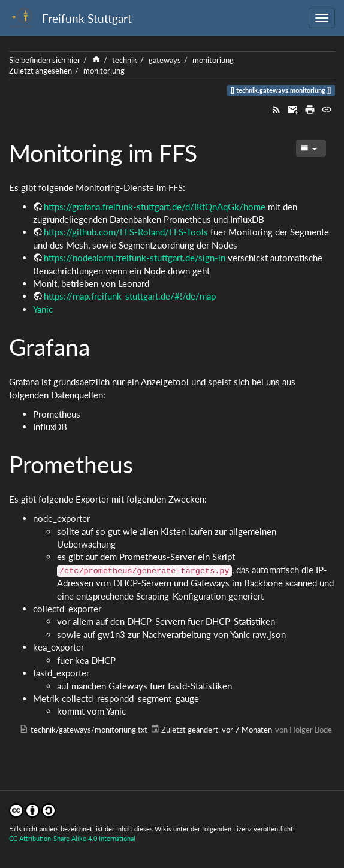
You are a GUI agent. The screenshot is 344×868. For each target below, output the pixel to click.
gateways (165, 60)
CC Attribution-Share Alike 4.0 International (72, 838)
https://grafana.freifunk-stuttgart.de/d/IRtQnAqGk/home (155, 207)
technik (125, 60)
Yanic (43, 309)
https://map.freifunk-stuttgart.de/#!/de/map (130, 296)
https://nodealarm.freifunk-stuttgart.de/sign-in (135, 258)
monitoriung (213, 60)
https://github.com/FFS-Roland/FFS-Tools (126, 232)
